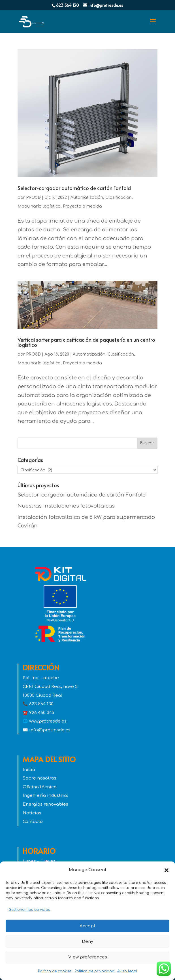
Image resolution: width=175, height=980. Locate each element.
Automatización (87, 198)
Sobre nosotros (40, 778)
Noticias (32, 813)
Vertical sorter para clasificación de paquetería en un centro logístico (86, 342)
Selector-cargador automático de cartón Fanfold (74, 188)
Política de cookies (55, 971)
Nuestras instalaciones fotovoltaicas (66, 506)
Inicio (29, 770)
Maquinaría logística (39, 206)
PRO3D (33, 198)
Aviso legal (127, 971)
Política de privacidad (94, 971)
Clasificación (119, 198)
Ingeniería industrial (45, 796)
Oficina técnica (40, 787)
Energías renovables (45, 804)
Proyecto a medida (82, 206)
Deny (87, 942)
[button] (167, 870)
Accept (87, 926)
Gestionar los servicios (29, 910)
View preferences (88, 957)
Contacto (33, 822)
